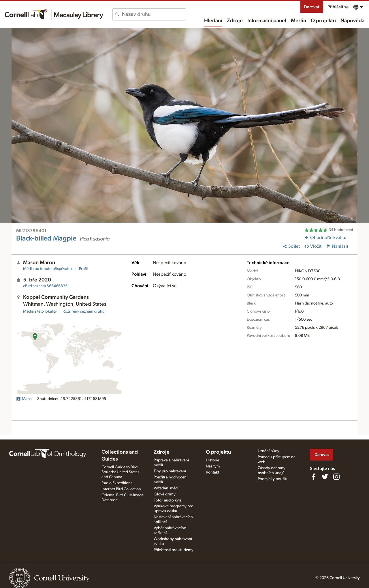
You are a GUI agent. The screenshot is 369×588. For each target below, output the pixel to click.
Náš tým (213, 466)
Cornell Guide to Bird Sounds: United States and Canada (120, 472)
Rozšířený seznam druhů (84, 311)
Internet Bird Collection (121, 489)
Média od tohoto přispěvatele (48, 269)
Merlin (299, 21)
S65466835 (45, 286)
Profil (83, 269)
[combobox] (154, 14)
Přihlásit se (338, 7)
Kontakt (212, 472)
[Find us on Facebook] (313, 477)
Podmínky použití (272, 479)
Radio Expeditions (117, 483)
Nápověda (352, 21)
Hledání (213, 21)
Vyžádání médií (166, 488)
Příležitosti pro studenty (174, 550)
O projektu (323, 21)
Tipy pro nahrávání (170, 471)
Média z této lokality (40, 311)
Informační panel (267, 21)
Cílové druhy (165, 494)
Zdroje (235, 21)
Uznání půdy (269, 451)
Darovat (312, 7)
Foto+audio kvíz (167, 500)
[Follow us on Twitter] (325, 477)
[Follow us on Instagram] (336, 477)
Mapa (24, 399)
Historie (212, 460)
